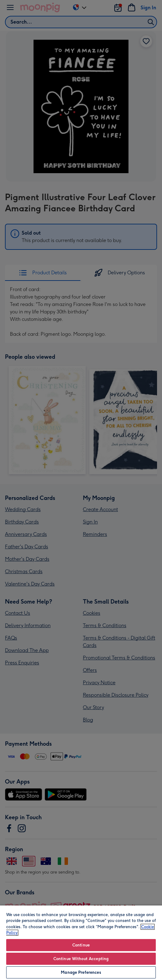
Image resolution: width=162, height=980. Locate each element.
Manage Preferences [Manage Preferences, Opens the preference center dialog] (81, 972)
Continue (81, 945)
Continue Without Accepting (81, 959)
